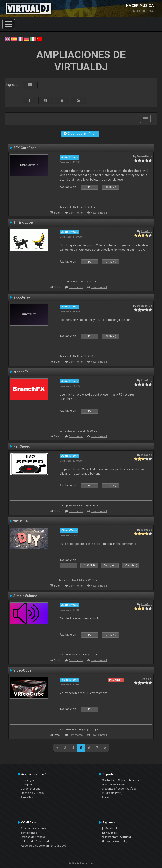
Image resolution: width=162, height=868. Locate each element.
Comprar (26, 785)
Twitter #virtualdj (115, 841)
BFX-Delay (22, 297)
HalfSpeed (22, 446)
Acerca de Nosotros (34, 828)
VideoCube (22, 670)
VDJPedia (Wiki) (112, 793)
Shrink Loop (23, 222)
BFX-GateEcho (25, 148)
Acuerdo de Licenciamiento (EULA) (43, 846)
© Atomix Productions (81, 864)
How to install (99, 213)
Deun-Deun (144, 156)
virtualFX (21, 521)
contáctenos (29, 833)
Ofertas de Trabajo (33, 837)
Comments (76, 213)
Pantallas (27, 797)
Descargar (27, 780)
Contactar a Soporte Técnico (120, 780)
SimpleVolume (25, 596)
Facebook (110, 828)
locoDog (147, 231)
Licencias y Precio (32, 793)
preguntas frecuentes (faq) (119, 789)
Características (31, 789)
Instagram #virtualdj (117, 837)
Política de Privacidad (35, 841)
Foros (106, 797)
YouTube (109, 833)
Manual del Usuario (115, 785)
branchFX (21, 372)
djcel (149, 679)
